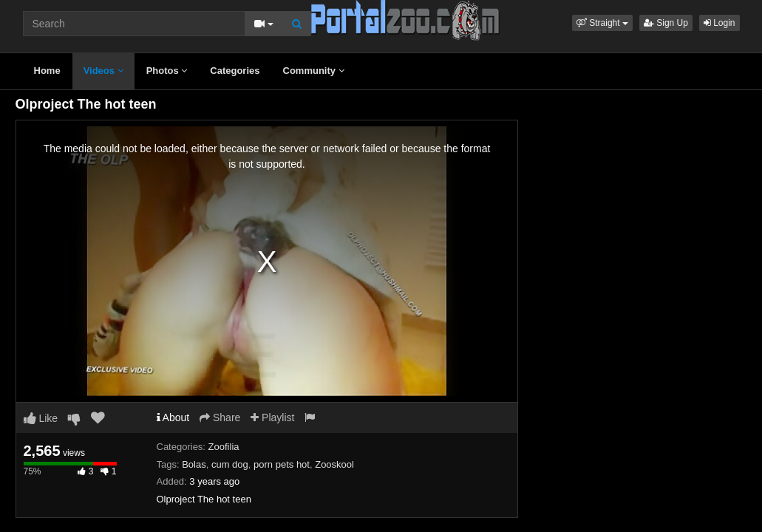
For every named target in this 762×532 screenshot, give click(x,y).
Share (220, 417)
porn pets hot (282, 464)
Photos (167, 71)
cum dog (230, 464)
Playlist (272, 417)
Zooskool (334, 464)
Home (47, 71)
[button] (602, 23)
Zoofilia (224, 447)
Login (720, 23)
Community (314, 71)
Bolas (194, 464)
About (173, 417)
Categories (235, 71)
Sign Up (666, 23)
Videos (103, 71)
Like (41, 418)
